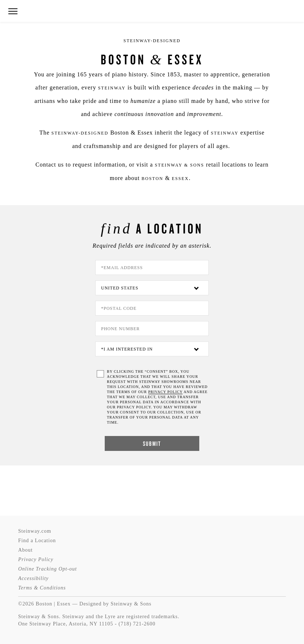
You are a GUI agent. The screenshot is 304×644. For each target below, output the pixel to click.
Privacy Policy (36, 559)
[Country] (152, 288)
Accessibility (33, 578)
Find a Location (37, 541)
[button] (13, 11)
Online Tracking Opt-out (47, 569)
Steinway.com (35, 531)
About (25, 550)
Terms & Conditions (42, 588)
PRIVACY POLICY (165, 392)
